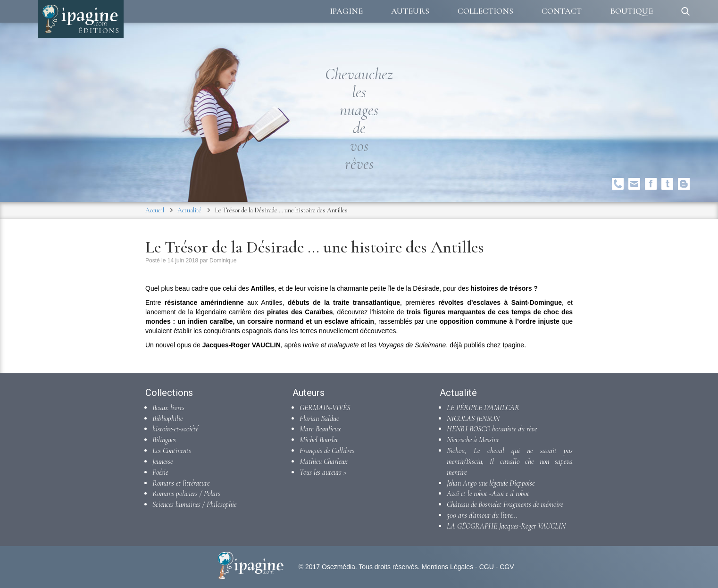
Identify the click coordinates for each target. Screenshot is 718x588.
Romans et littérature (181, 483)
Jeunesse (163, 462)
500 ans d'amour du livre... (482, 515)
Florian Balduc (319, 419)
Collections (485, 11)
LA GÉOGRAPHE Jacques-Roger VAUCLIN (506, 526)
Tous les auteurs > (323, 472)
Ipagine (346, 11)
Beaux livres (168, 408)
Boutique (631, 11)
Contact (562, 11)
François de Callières (327, 451)
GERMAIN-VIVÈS (325, 408)
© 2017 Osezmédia (327, 567)
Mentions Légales (447, 567)
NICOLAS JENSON (473, 419)
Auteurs (410, 11)
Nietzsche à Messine (473, 440)
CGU (487, 567)
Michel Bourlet (319, 440)
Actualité (189, 210)
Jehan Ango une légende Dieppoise (491, 483)
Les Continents (172, 451)
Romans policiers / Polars (186, 494)
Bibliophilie (167, 419)
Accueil (155, 210)
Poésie (160, 472)
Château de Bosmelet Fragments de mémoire (505, 504)
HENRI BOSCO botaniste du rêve (492, 429)
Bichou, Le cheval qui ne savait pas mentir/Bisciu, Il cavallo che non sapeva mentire (510, 462)
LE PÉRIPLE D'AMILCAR (483, 408)
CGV (507, 567)
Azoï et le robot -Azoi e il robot (488, 494)
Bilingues (164, 440)
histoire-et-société (175, 429)
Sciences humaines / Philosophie (194, 504)
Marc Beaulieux (320, 429)
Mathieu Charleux (324, 462)
